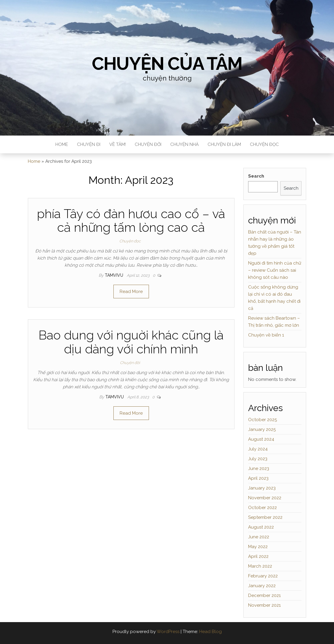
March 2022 (260, 566)
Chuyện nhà (184, 144)
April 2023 (258, 478)
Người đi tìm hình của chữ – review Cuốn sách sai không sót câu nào (275, 270)
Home (62, 144)
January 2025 (262, 429)
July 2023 (258, 459)
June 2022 (259, 537)
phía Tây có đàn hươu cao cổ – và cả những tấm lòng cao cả (131, 221)
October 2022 (262, 508)
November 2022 (265, 498)
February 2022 (263, 576)
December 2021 (264, 595)
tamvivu (115, 275)
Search (256, 176)
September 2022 (265, 517)
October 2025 (262, 420)
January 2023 (262, 488)
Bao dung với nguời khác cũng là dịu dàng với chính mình (131, 342)
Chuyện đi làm (224, 144)
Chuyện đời (148, 144)
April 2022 (258, 556)
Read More (131, 292)
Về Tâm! (118, 144)
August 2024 (261, 439)
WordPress (168, 632)
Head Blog (211, 632)
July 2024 (258, 449)
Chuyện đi (89, 144)
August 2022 (261, 527)
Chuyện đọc (264, 144)
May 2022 (258, 547)
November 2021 (264, 605)
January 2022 (262, 586)
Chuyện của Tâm (167, 64)
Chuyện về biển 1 (266, 335)
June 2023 (259, 468)
